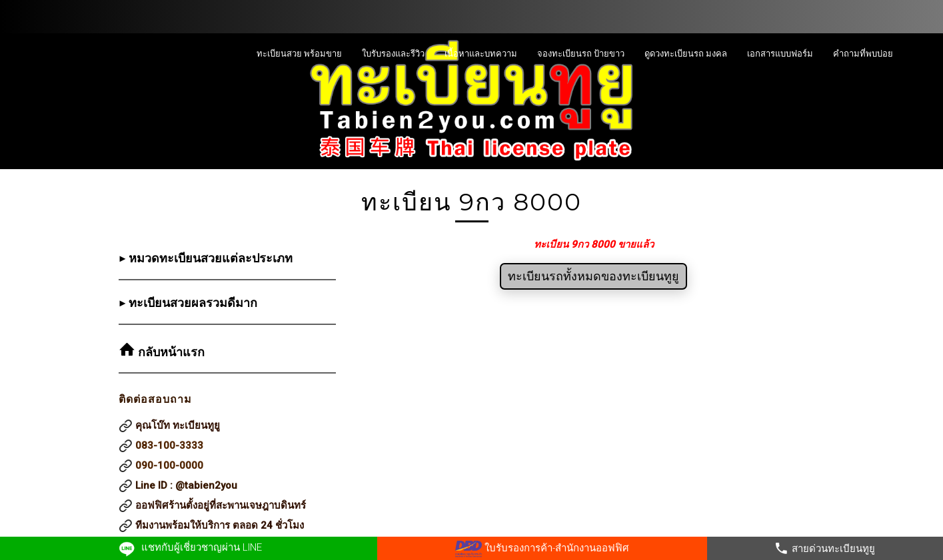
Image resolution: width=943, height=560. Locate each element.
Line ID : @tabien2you (186, 485)
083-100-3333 (169, 445)
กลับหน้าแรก (170, 352)
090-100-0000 (169, 465)
